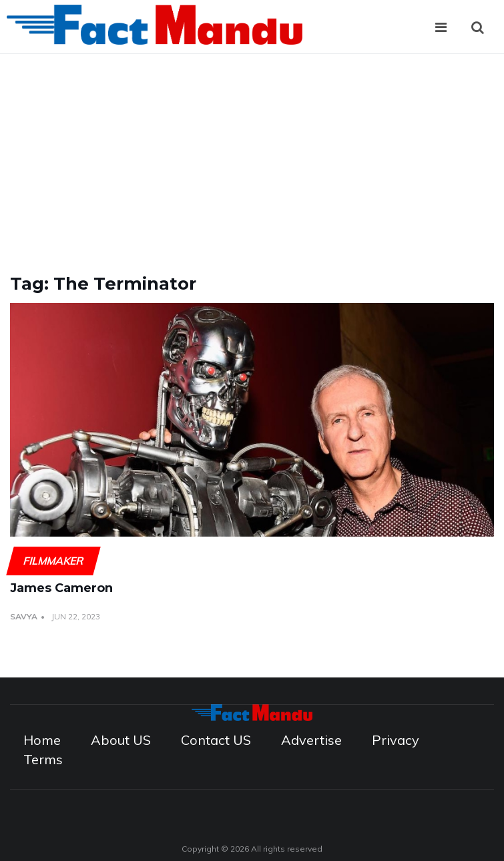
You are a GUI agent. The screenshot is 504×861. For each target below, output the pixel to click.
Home (42, 740)
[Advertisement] (252, 154)
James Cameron (61, 588)
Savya (24, 616)
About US (121, 740)
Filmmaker (53, 561)
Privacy (396, 740)
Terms (43, 759)
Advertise (311, 740)
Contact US (216, 740)
